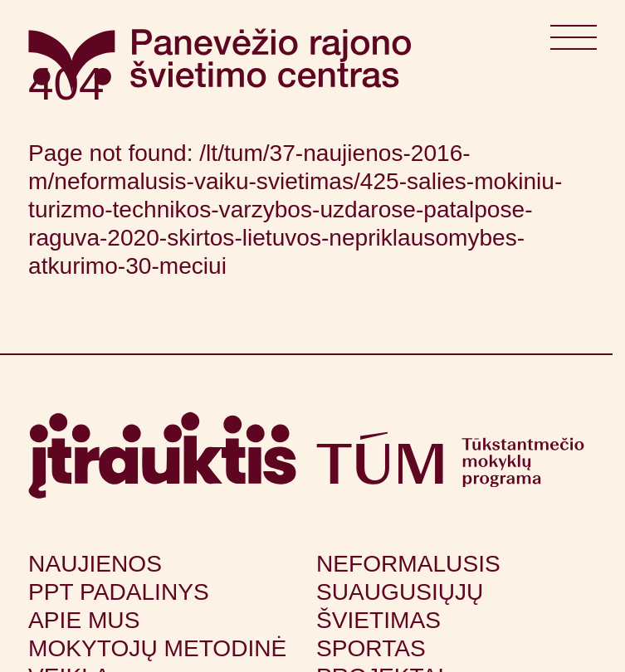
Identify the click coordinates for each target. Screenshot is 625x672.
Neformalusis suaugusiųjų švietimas (408, 592)
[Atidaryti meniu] (574, 43)
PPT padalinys (119, 592)
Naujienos (95, 564)
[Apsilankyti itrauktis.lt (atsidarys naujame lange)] (162, 455)
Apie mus (84, 620)
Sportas (371, 648)
